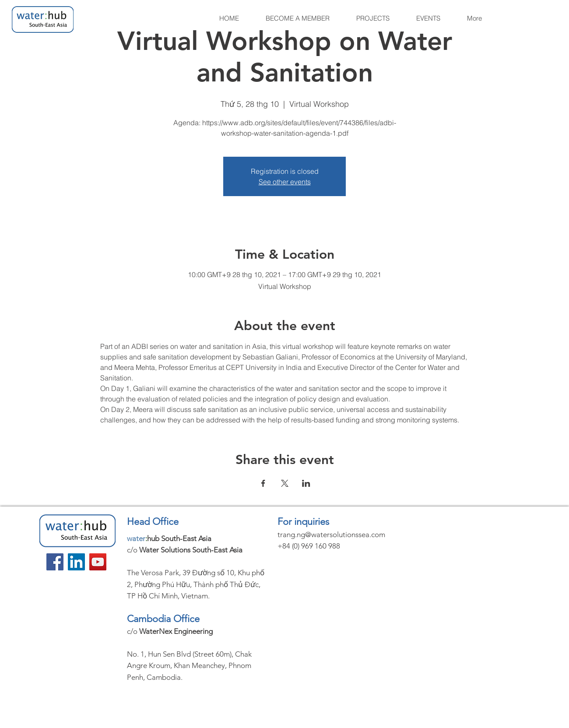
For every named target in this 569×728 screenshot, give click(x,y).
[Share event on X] (285, 483)
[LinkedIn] (76, 562)
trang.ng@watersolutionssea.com (331, 535)
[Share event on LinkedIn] (306, 483)
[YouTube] (98, 562)
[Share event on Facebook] (263, 483)
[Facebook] (55, 562)
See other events (285, 182)
